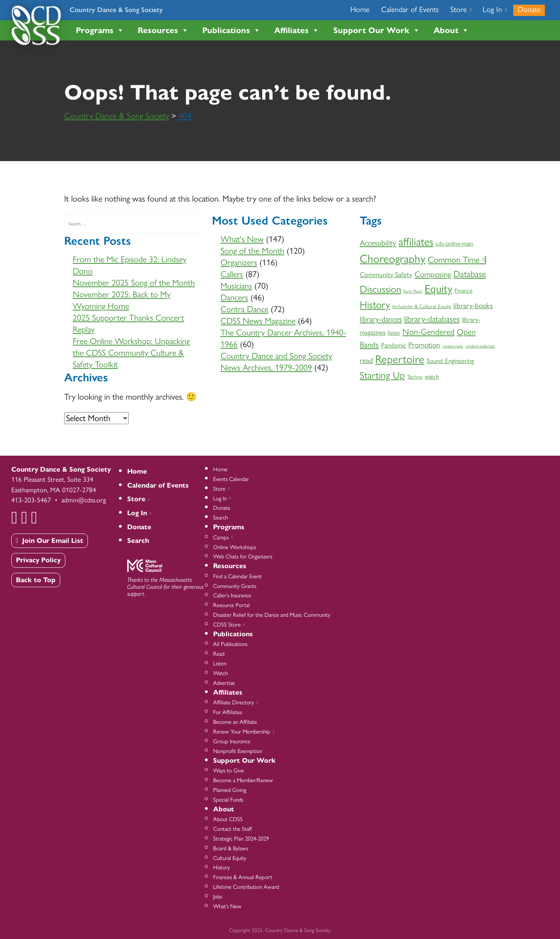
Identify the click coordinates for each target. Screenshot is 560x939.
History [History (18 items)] (375, 305)
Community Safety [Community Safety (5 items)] (386, 275)
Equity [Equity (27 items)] (438, 289)
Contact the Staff (233, 829)
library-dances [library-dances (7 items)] (381, 319)
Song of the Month (252, 251)
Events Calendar (231, 479)
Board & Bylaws (231, 848)
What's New (242, 239)
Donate (529, 9)
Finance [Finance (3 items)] (464, 290)
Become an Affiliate (235, 722)
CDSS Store (228, 625)
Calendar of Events (410, 9)
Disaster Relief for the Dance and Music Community (272, 615)
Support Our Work (377, 30)
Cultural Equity (230, 858)
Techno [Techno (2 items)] (415, 377)
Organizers (239, 262)
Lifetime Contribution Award (246, 887)
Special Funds (228, 800)
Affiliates (297, 30)
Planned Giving (230, 790)
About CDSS (228, 819)
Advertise (224, 683)
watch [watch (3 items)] (432, 376)
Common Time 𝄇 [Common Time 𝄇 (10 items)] (457, 260)
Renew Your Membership (243, 732)
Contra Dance (244, 309)
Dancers (234, 297)
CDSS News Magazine (258, 321)
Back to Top (36, 580)
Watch (220, 673)
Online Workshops (234, 547)
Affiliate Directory (235, 702)
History (221, 867)
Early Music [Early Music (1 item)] (413, 291)
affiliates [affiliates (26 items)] (416, 242)
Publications (231, 30)
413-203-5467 (31, 500)
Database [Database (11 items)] (470, 274)
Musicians (236, 286)
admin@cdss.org (84, 500)
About (451, 30)
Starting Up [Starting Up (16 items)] (382, 375)
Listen (220, 663)
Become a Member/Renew (243, 780)
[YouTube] (25, 517)
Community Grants (235, 586)
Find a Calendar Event (237, 576)
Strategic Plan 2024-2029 (241, 839)
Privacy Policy (38, 560)
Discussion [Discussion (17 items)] (381, 289)
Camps (222, 537)
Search (138, 541)
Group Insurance (232, 741)
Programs (100, 30)
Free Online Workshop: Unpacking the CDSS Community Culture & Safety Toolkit (131, 353)
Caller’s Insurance (232, 595)
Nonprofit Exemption (238, 751)
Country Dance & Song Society (116, 10)
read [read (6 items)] (366, 361)
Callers (232, 274)
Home (360, 9)
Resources (163, 30)
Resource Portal (231, 605)
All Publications (230, 644)
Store (460, 9)
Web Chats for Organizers (243, 556)
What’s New (227, 906)
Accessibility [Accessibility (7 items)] (378, 243)
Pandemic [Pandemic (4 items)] (394, 345)
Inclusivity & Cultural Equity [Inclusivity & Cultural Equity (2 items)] (422, 306)
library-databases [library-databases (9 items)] (432, 319)
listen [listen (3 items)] (394, 333)
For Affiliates (227, 712)
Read (219, 654)
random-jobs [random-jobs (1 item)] (453, 346)
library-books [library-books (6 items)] (473, 306)
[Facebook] (15, 517)
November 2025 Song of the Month (134, 283)
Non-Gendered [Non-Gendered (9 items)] (429, 332)
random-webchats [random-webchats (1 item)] (480, 346)
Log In (494, 9)
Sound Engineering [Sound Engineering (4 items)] (450, 361)
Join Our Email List (50, 541)
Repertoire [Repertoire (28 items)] (400, 359)
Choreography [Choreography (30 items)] (393, 259)
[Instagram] (35, 517)
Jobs (218, 897)
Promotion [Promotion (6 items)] (424, 345)
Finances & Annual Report (243, 877)
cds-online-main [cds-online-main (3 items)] (454, 243)
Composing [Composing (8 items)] (433, 274)
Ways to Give (228, 771)
